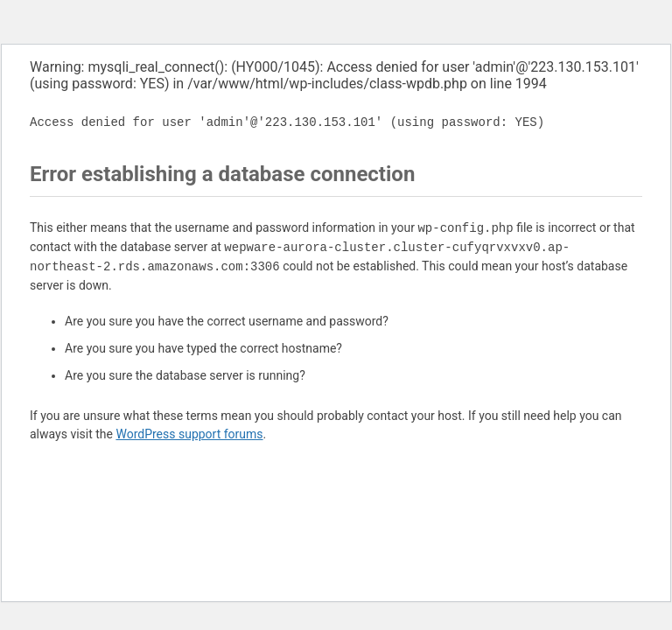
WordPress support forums (189, 434)
